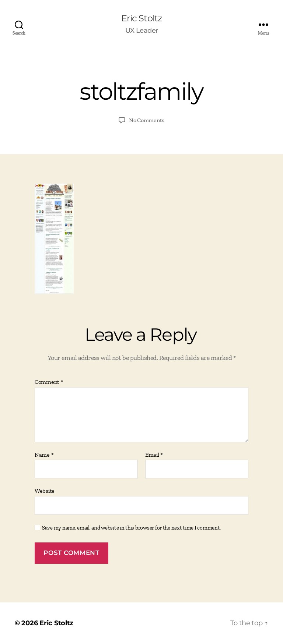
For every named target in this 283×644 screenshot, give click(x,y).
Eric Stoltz (141, 18)
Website (45, 491)
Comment (49, 382)
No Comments (147, 120)
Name (44, 455)
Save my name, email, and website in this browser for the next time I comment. (131, 528)
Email (154, 455)
